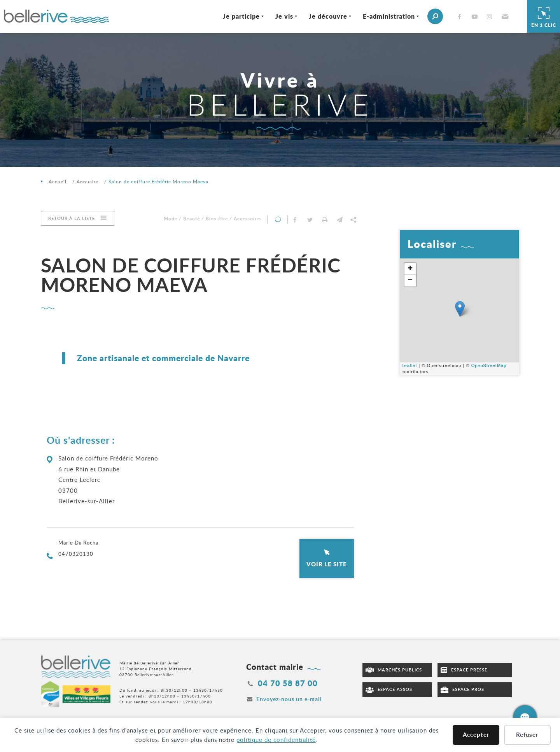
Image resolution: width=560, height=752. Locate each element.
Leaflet (409, 365)
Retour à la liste (72, 218)
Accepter (476, 735)
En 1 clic (544, 16)
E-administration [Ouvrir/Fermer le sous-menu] (389, 16)
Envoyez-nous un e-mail (289, 699)
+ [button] (410, 269)
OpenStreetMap (489, 365)
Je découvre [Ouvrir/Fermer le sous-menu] (328, 16)
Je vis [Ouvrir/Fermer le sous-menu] (284, 16)
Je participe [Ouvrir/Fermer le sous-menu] (241, 16)
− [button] (410, 281)
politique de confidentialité (276, 740)
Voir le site (327, 564)
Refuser (527, 735)
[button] (504, 16)
